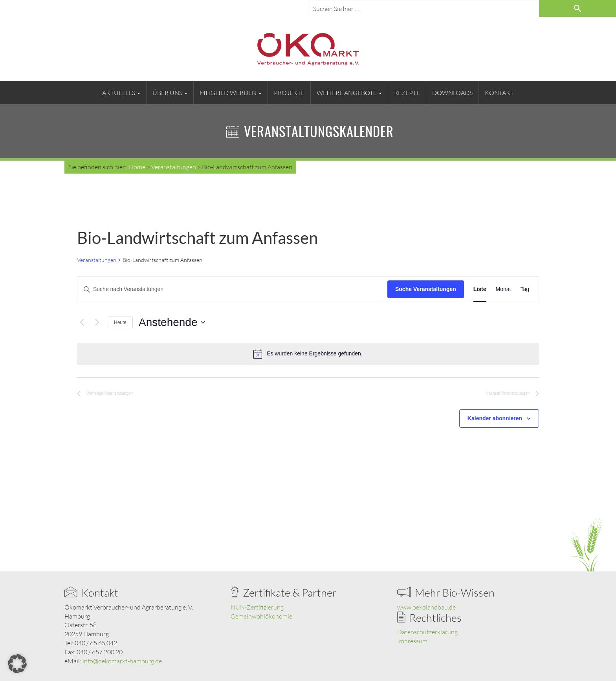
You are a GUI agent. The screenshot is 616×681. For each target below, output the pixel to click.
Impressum (412, 641)
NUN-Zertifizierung (257, 607)
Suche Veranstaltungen (426, 289)
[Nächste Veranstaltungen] (97, 322)
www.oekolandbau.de (426, 607)
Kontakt (499, 93)
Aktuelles (121, 93)
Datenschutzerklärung (427, 632)
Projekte (289, 93)
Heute (120, 322)
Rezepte (407, 93)
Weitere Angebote (349, 93)
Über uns (170, 93)
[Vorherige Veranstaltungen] (82, 322)
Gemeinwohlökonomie (261, 616)
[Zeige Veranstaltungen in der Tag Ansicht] (525, 289)
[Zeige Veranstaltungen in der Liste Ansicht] (480, 289)
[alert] (308, 354)
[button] (17, 664)
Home (137, 167)
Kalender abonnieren (495, 418)
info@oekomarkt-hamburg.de (122, 661)
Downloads (452, 93)
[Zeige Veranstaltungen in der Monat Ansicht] (503, 289)
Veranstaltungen (97, 260)
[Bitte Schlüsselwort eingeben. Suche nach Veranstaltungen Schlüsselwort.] (232, 289)
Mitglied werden (231, 93)
